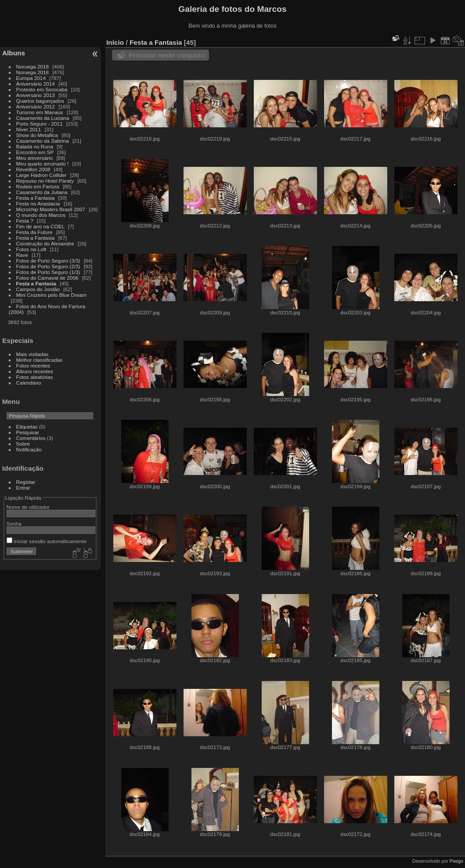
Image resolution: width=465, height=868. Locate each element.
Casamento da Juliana (42, 192)
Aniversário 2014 (36, 84)
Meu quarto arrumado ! (43, 164)
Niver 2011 (29, 129)
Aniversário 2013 (36, 95)
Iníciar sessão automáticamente (47, 541)
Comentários (31, 438)
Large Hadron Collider (41, 175)
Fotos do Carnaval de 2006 (47, 278)
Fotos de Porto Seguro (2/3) (48, 266)
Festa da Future (34, 232)
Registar (26, 482)
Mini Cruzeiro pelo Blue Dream (51, 295)
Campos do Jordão (38, 289)
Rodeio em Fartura (38, 186)
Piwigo (456, 861)
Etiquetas (27, 427)
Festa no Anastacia (38, 203)
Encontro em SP (35, 152)
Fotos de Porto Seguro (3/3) (48, 261)
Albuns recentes (35, 371)
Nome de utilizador (28, 507)
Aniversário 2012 (36, 106)
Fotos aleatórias (35, 377)
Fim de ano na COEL (40, 226)
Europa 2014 (31, 78)
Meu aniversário (35, 158)
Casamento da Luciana (43, 118)
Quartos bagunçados (40, 101)
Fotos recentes (33, 366)
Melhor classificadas (40, 360)
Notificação (29, 449)
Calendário (29, 383)
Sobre (23, 444)
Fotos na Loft (31, 249)
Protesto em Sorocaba (42, 89)
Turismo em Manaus (40, 112)
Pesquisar (28, 432)
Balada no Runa (35, 146)
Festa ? (25, 221)
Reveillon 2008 (33, 169)
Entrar (23, 488)
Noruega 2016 (33, 72)
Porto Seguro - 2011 (40, 124)
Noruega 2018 (33, 67)
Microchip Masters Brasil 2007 (51, 209)
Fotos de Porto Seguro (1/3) (48, 272)
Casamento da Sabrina (43, 141)
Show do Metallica (37, 135)
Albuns (14, 53)
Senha (14, 524)
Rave (22, 255)
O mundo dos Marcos (41, 215)
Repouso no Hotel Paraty (45, 181)
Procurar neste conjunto (167, 55)
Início (115, 42)
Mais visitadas (32, 354)
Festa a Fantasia (36, 198)
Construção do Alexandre (45, 243)
